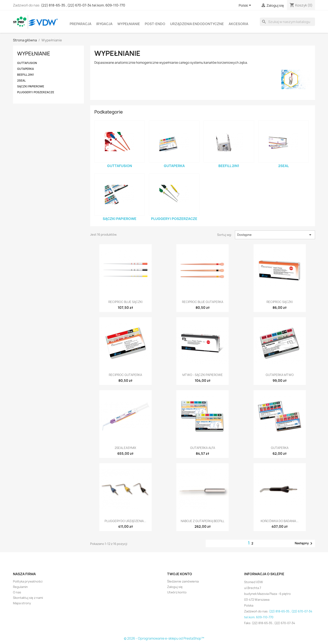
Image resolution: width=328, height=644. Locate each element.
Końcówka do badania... (280, 521)
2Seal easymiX (125, 448)
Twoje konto (180, 574)
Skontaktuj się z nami (28, 598)
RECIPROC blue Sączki (125, 302)
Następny (304, 543)
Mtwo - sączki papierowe (203, 375)
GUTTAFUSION (27, 63)
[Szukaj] (287, 22)
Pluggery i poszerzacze (36, 92)
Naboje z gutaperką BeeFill (202, 521)
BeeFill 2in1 (26, 75)
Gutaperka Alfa (203, 448)
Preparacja (81, 24)
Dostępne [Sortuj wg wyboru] (275, 235)
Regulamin (20, 587)
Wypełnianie (129, 24)
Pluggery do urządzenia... (125, 521)
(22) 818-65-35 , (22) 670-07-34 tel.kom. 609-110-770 (83, 5)
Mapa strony (22, 603)
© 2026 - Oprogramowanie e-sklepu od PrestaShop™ (164, 638)
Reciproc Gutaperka (125, 375)
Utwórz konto (177, 592)
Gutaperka (26, 69)
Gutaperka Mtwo (280, 375)
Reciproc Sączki (280, 302)
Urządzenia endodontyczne (197, 24)
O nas (17, 592)
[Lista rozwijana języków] (246, 6)
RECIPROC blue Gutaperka (203, 302)
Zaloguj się (175, 587)
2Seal (21, 80)
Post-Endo (155, 24)
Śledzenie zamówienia (183, 581)
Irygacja (104, 24)
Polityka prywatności (28, 581)
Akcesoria (238, 24)
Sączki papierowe (31, 86)
